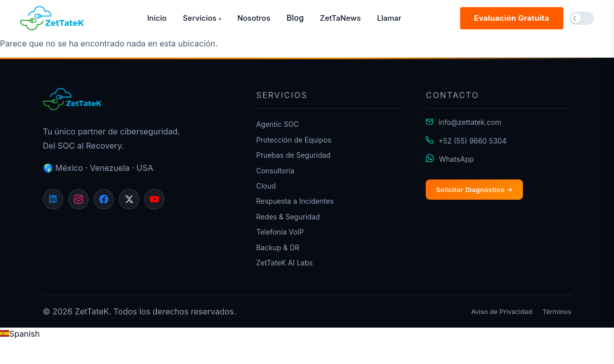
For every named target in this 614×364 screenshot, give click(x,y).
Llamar (389, 18)
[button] (582, 18)
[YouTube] (154, 199)
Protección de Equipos (294, 140)
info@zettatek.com (470, 122)
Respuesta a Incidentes (295, 201)
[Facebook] (104, 199)
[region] (307, 340)
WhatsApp (456, 159)
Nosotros (254, 18)
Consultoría (275, 171)
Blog (295, 18)
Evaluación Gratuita (512, 18)
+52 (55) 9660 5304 (472, 141)
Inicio (157, 18)
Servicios (202, 18)
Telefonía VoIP (280, 232)
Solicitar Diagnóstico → (474, 190)
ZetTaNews (340, 18)
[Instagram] (78, 199)
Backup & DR (278, 247)
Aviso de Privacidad (502, 311)
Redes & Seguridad (288, 217)
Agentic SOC (278, 124)
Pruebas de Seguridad (293, 155)
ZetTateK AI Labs (284, 263)
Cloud (266, 186)
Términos (557, 311)
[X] (129, 199)
